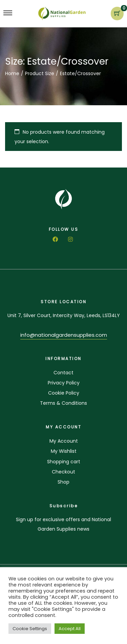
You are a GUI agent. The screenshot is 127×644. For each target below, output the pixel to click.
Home (12, 73)
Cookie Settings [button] (30, 629)
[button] (64, 336)
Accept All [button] (70, 629)
